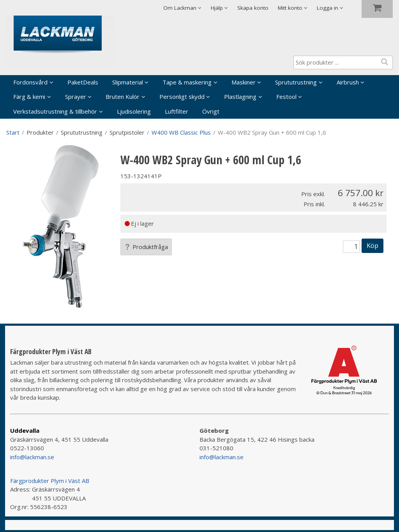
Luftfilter (177, 111)
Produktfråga (146, 247)
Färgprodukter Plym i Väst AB (50, 481)
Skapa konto (253, 8)
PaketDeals (83, 82)
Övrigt (211, 111)
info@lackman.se (32, 457)
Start (13, 132)
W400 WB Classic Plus (181, 132)
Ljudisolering (134, 111)
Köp (373, 245)
